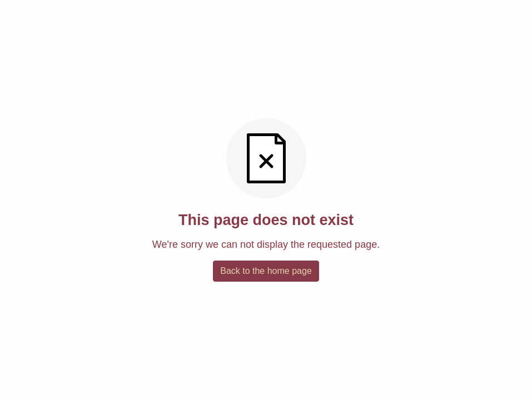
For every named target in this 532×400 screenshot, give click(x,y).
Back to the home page (266, 271)
